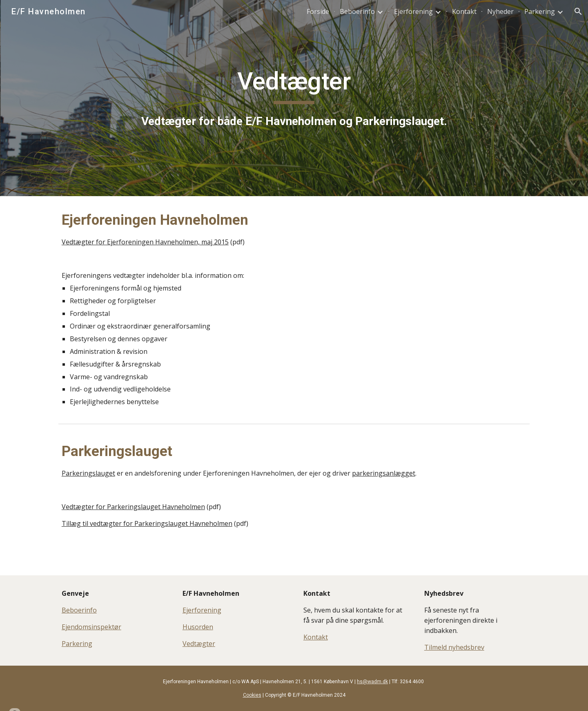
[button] (578, 11)
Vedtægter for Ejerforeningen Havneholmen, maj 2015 (145, 242)
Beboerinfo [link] (357, 11)
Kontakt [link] (464, 11)
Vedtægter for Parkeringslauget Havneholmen (133, 507)
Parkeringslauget (88, 473)
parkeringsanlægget (384, 473)
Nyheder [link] (500, 11)
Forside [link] (318, 11)
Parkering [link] (540, 11)
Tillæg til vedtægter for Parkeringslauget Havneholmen (147, 523)
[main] (294, 98)
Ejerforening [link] (413, 11)
